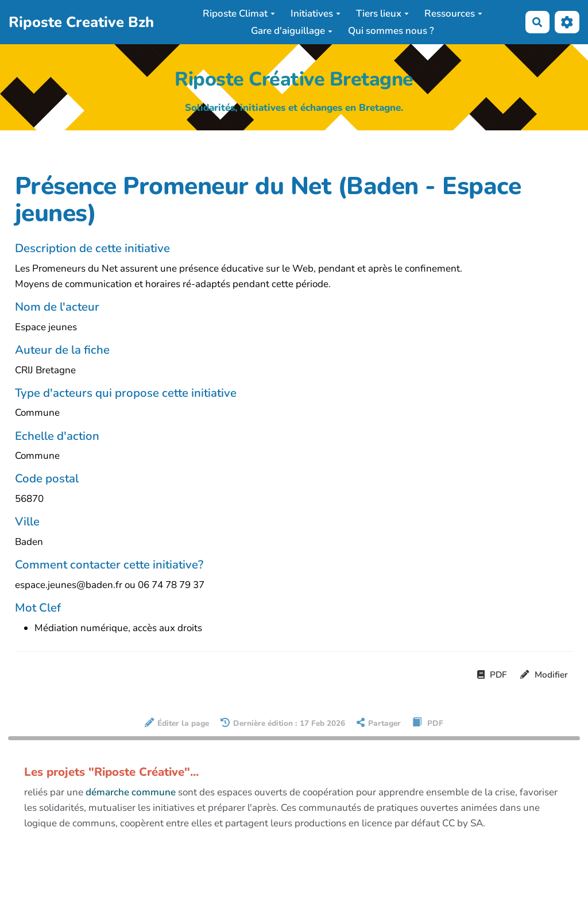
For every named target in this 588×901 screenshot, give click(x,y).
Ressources (453, 13)
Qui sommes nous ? (391, 31)
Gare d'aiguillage (292, 31)
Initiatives (316, 13)
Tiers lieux (382, 13)
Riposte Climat (239, 13)
